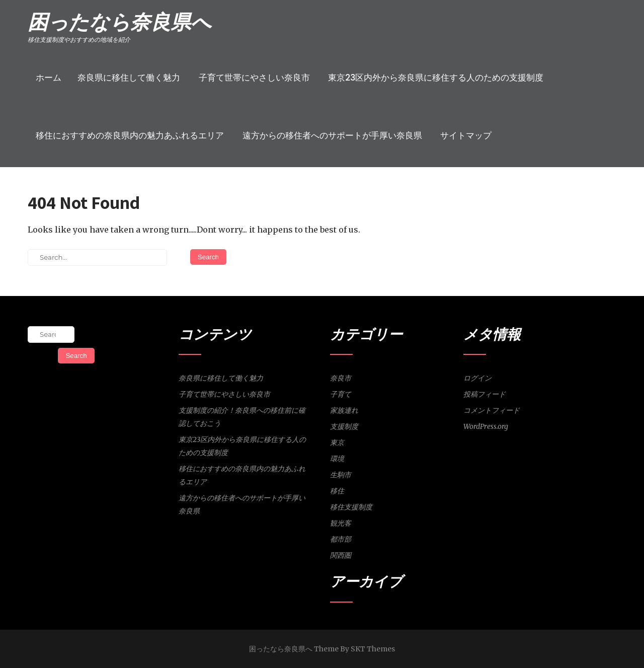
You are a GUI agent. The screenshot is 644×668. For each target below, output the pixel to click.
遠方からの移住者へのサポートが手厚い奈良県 (332, 135)
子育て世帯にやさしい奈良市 (254, 78)
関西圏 (341, 555)
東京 (337, 442)
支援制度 (344, 426)
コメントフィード (492, 410)
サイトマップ (466, 135)
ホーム (49, 78)
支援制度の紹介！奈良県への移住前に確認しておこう (242, 417)
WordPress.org (486, 426)
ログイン (477, 378)
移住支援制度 (351, 507)
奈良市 (341, 378)
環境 (337, 459)
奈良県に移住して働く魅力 (129, 78)
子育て (341, 394)
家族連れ (344, 410)
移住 (337, 491)
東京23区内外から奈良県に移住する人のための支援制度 (436, 78)
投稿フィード (485, 394)
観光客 (341, 523)
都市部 (341, 539)
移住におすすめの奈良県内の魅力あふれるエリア (130, 135)
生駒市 (341, 475)
